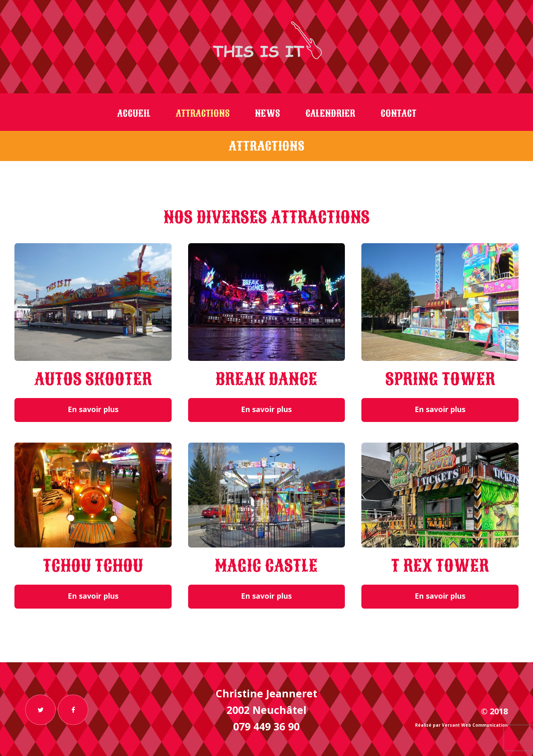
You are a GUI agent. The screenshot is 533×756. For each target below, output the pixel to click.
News (268, 114)
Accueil (134, 114)
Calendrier (330, 114)
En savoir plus (93, 409)
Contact (398, 114)
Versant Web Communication (475, 725)
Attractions (203, 114)
